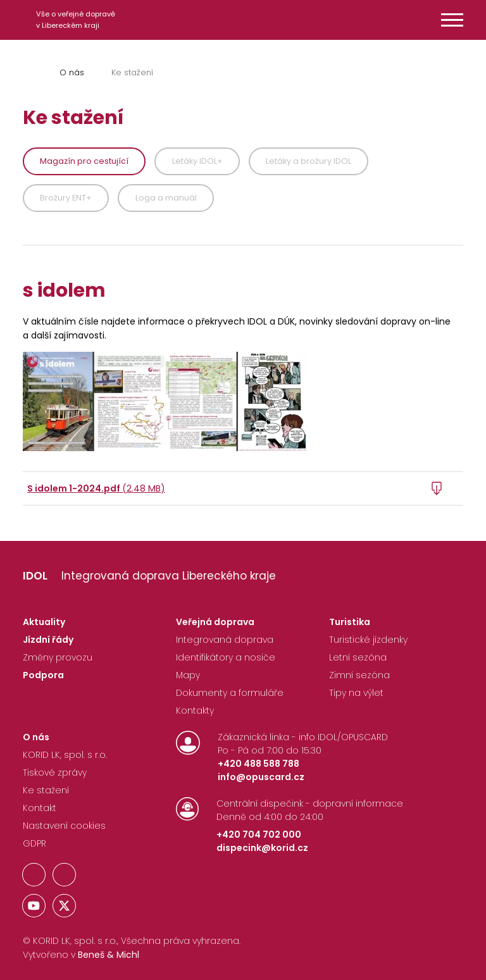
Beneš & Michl (109, 955)
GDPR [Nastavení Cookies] (34, 843)
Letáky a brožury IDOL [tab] (308, 161)
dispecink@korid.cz (262, 848)
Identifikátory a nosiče (226, 657)
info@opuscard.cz (261, 777)
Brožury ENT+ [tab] (66, 198)
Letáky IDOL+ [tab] (197, 161)
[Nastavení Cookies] (64, 829)
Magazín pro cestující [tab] (84, 161)
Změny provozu (58, 657)
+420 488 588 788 (259, 764)
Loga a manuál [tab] (166, 198)
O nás (72, 72)
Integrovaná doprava (225, 640)
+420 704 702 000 (259, 834)
